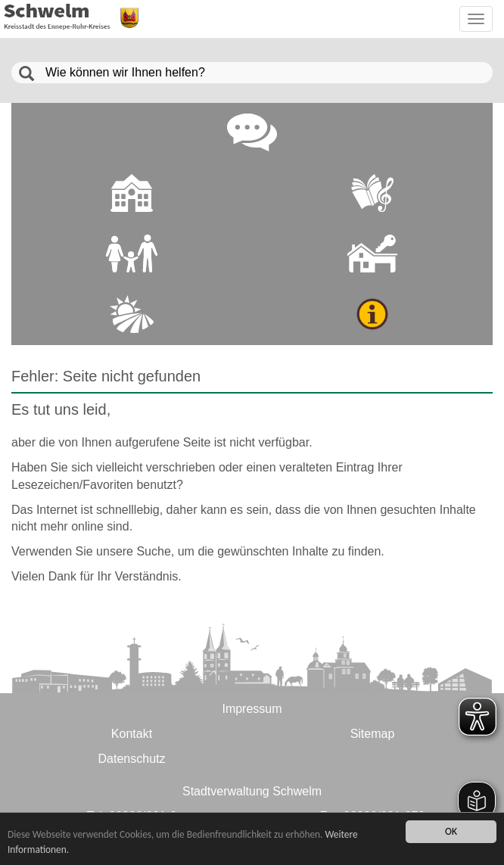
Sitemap (373, 734)
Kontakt (132, 734)
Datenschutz (132, 759)
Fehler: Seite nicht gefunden (106, 376)
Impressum (252, 709)
